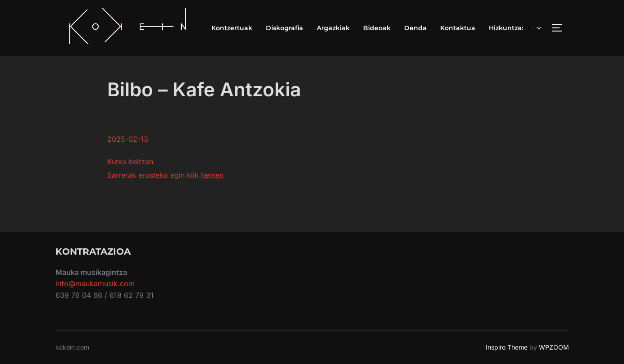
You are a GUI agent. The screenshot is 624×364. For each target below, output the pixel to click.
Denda (415, 28)
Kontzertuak (232, 28)
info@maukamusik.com (95, 283)
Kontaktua (458, 28)
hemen (212, 175)
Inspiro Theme (507, 347)
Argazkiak (333, 28)
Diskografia (285, 28)
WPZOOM (554, 347)
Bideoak (377, 28)
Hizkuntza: (516, 28)
